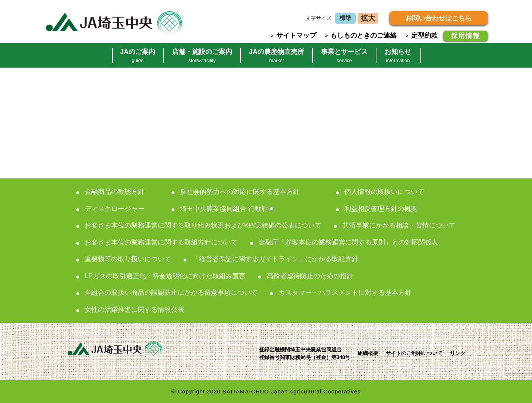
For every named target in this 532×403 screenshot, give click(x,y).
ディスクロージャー (115, 209)
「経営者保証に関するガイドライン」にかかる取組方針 (275, 259)
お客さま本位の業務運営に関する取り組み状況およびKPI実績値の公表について (203, 225)
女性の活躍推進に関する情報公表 (134, 310)
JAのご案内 (138, 56)
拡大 (368, 18)
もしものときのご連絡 (364, 35)
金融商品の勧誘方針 (115, 192)
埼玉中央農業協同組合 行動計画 (227, 209)
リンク (458, 353)
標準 (345, 18)
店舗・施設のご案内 (202, 56)
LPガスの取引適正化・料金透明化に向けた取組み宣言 (165, 276)
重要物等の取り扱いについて (128, 259)
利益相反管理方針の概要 (381, 209)
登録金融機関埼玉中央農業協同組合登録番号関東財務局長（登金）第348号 (305, 353)
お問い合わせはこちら (439, 18)
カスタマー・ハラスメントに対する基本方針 (345, 293)
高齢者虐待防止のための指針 (310, 276)
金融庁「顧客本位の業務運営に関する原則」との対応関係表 (348, 242)
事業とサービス (344, 56)
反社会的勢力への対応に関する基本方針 (240, 192)
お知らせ (398, 56)
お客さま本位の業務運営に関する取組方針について (161, 242)
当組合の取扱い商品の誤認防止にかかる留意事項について (171, 293)
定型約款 (424, 35)
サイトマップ (296, 35)
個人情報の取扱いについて (384, 192)
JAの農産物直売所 (277, 56)
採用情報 (465, 36)
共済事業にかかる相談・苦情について (399, 225)
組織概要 (368, 353)
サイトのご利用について (414, 353)
